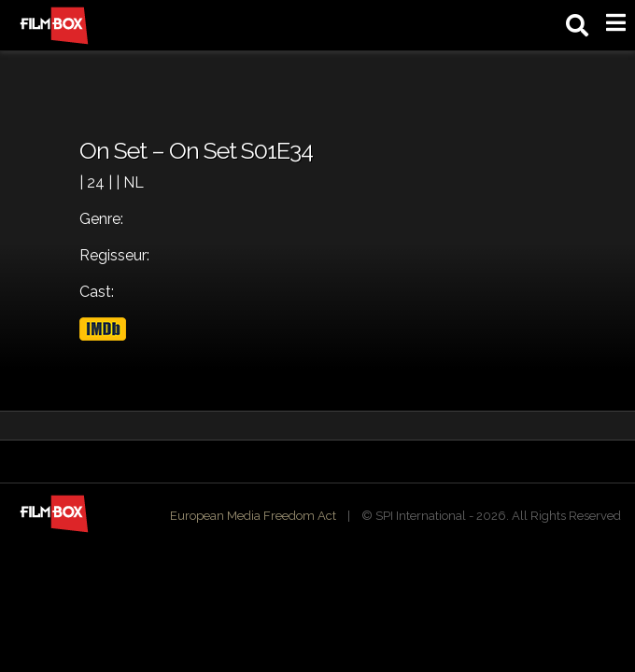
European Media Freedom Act (253, 516)
